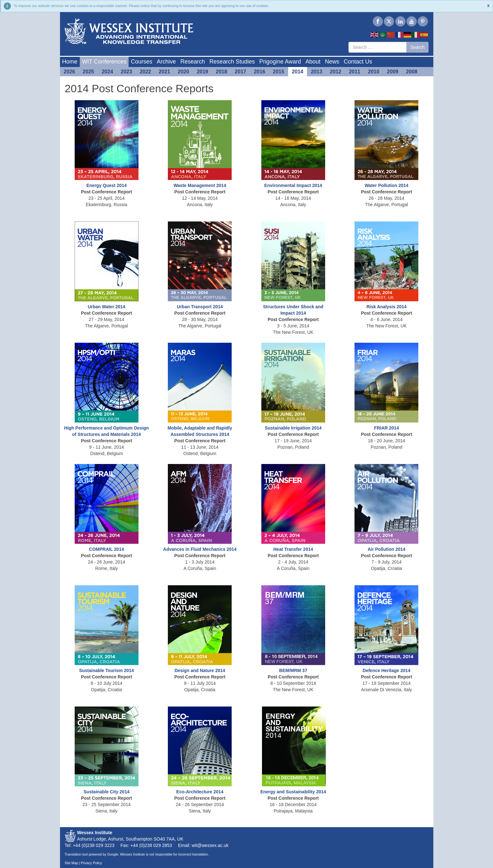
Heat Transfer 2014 (293, 549)
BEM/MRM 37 (293, 670)
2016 (259, 72)
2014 (298, 72)
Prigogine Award (280, 62)
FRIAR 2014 (386, 428)
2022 (146, 72)
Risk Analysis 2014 (386, 307)
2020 (183, 72)
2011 (355, 72)
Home (70, 62)
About (313, 62)
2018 (221, 72)
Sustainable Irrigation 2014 (293, 428)
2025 (88, 72)
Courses (142, 62)
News (332, 62)
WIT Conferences (104, 62)
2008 (412, 72)
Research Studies (232, 62)
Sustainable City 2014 (107, 792)
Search (417, 47)
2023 (126, 72)
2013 (317, 72)
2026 (70, 72)
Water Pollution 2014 (387, 185)
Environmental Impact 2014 (293, 185)
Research (193, 62)
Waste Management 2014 (200, 185)
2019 (203, 72)
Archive (166, 62)
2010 (374, 72)
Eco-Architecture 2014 (200, 792)
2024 (108, 72)
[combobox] (377, 47)
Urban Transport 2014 (200, 307)
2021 (164, 72)
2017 (241, 72)
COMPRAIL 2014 (106, 549)
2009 (393, 72)
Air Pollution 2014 (386, 549)
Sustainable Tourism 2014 (107, 670)
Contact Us (358, 62)
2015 (279, 72)
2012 (336, 72)
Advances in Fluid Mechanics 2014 (200, 549)
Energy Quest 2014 (107, 185)
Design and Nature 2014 (200, 670)
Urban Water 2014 (107, 307)
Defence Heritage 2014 (387, 670)
